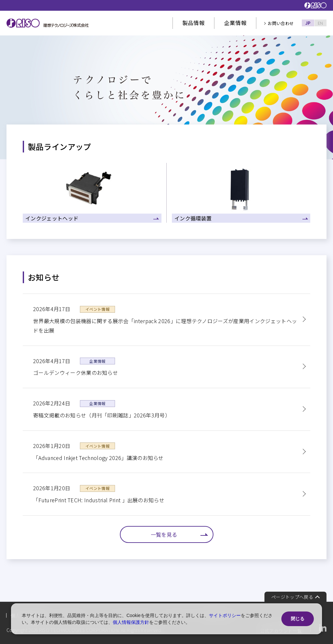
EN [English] (320, 23)
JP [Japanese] (308, 23)
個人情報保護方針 (131, 622)
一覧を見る (164, 534)
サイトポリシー (225, 615)
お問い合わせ (281, 23)
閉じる (298, 619)
